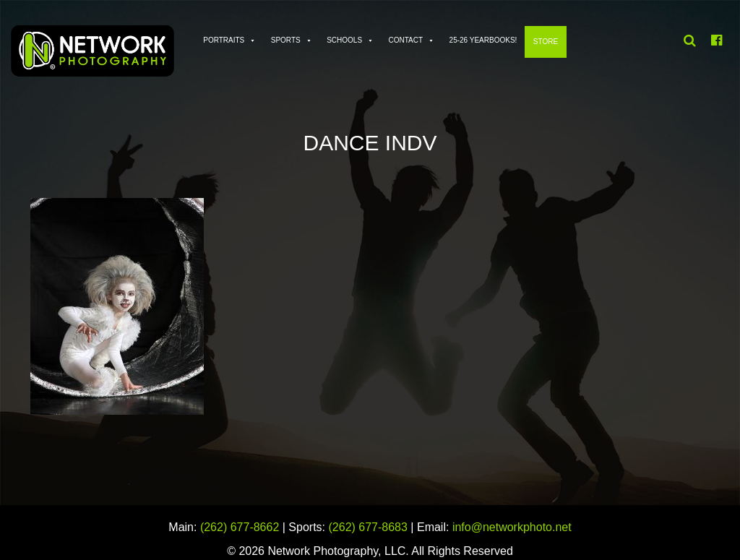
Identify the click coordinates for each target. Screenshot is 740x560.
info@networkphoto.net (512, 527)
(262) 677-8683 (368, 527)
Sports (286, 40)
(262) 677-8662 (240, 527)
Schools (344, 40)
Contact (406, 40)
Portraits (224, 40)
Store (546, 42)
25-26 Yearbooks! (483, 40)
